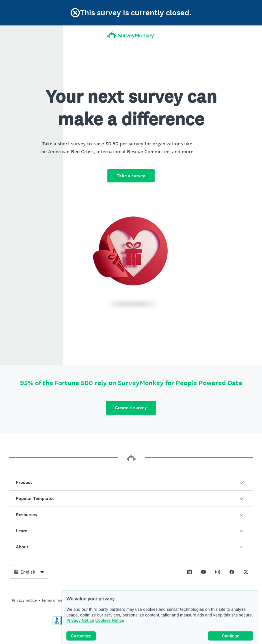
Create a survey (131, 408)
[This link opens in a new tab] (189, 572)
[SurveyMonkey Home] (131, 35)
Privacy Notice (80, 628)
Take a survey (131, 176)
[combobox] (29, 572)
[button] (131, 483)
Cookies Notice (110, 628)
